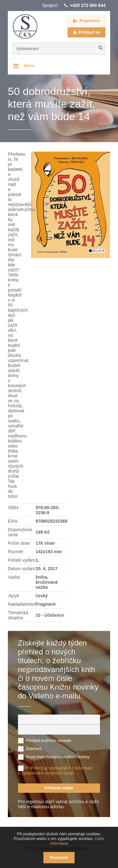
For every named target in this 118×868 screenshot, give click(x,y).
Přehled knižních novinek (49, 740)
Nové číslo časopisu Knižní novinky (58, 757)
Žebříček (34, 749)
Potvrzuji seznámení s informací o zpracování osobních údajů (56, 771)
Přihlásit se (89, 32)
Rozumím (59, 857)
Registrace (90, 21)
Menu (29, 66)
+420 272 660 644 (88, 5)
